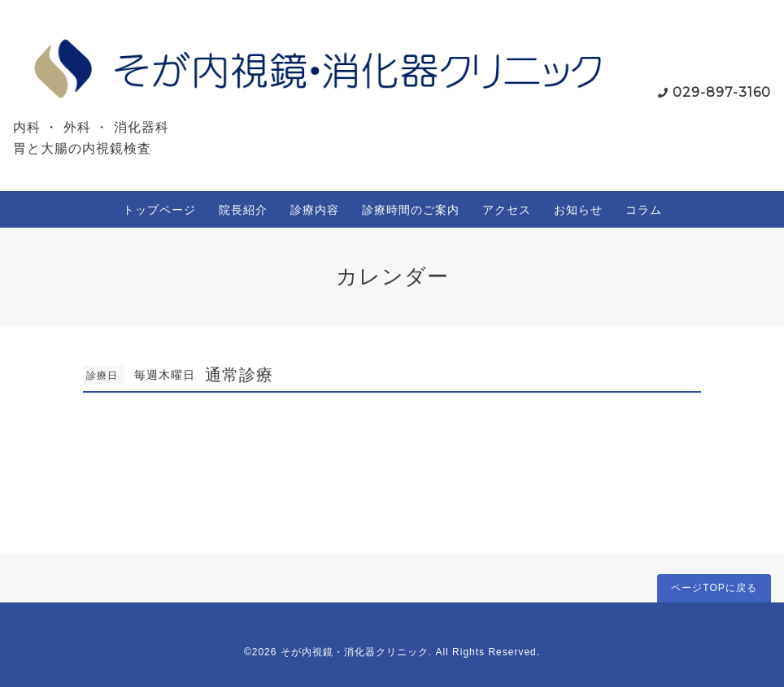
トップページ (159, 210)
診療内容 (315, 210)
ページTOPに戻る (714, 588)
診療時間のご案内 (411, 210)
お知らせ (578, 210)
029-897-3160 (722, 92)
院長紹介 (243, 210)
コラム (644, 210)
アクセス (507, 210)
